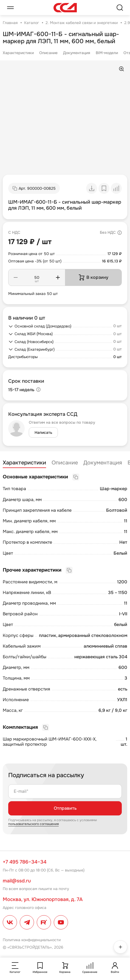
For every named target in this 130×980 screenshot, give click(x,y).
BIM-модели (107, 53)
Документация (77, 53)
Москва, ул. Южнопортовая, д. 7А (43, 899)
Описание (48, 53)
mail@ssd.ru (17, 881)
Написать (43, 432)
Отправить (65, 808)
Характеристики (18, 53)
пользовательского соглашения (33, 824)
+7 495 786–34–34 (25, 862)
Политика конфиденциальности (32, 940)
